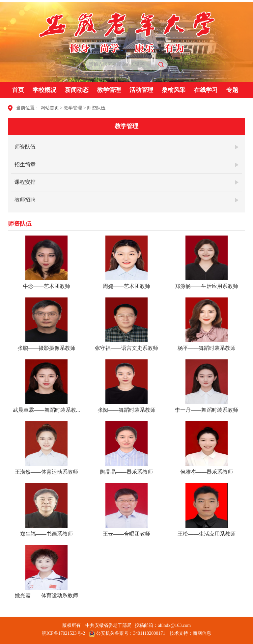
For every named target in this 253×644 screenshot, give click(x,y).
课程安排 (25, 182)
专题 (232, 90)
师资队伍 (96, 108)
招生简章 (25, 165)
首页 (18, 90)
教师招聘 (25, 200)
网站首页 (50, 108)
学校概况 (44, 90)
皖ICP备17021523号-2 (63, 633)
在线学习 (206, 90)
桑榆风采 (174, 90)
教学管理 (109, 90)
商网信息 (202, 633)
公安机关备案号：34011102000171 (127, 633)
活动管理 (141, 90)
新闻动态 (77, 90)
